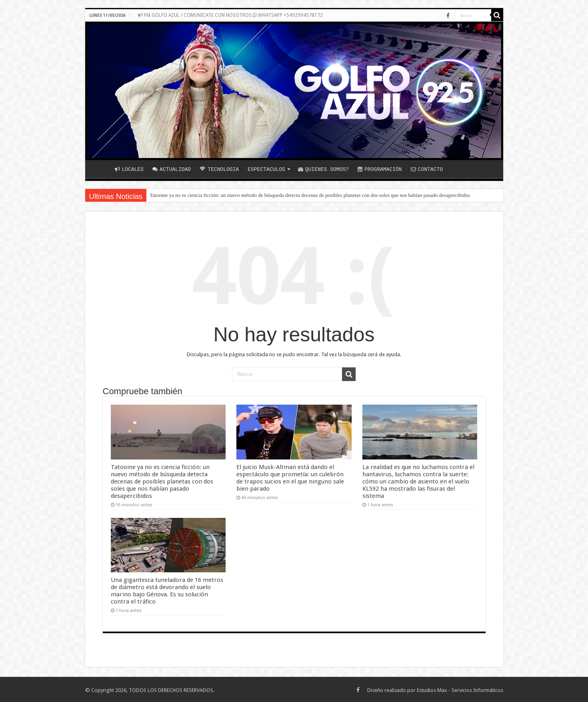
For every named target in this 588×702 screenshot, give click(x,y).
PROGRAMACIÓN (380, 169)
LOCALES (129, 169)
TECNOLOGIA (219, 169)
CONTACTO (427, 169)
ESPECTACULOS (266, 169)
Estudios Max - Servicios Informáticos (460, 689)
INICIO (100, 168)
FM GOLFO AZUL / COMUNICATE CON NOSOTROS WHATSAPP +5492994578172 (230, 15)
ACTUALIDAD (172, 169)
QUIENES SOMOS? (323, 169)
